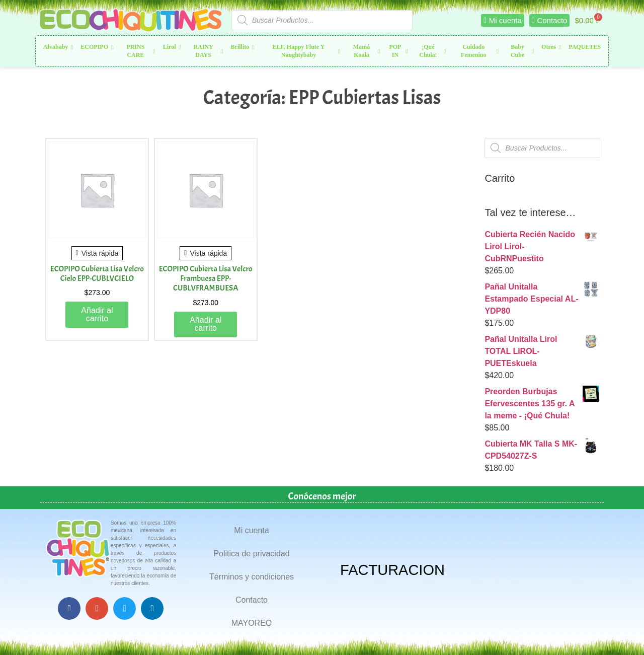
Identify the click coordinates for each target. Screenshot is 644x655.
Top (620, 631)
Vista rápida (97, 253)
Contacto (252, 600)
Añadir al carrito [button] (97, 314)
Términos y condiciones (252, 577)
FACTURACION (392, 570)
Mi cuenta (251, 530)
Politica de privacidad (251, 554)
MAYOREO (252, 623)
